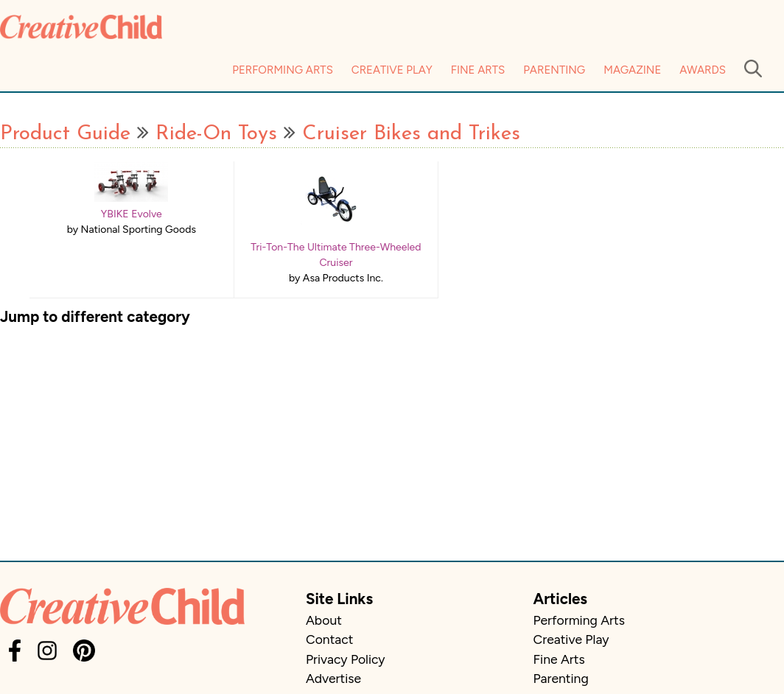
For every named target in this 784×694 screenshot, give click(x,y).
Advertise (333, 678)
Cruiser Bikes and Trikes (411, 134)
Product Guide (65, 134)
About (324, 620)
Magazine (632, 70)
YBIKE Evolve (132, 214)
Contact (329, 639)
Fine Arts (478, 70)
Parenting (554, 70)
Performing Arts (283, 70)
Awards (703, 70)
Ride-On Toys (216, 134)
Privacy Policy (346, 659)
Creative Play (392, 70)
